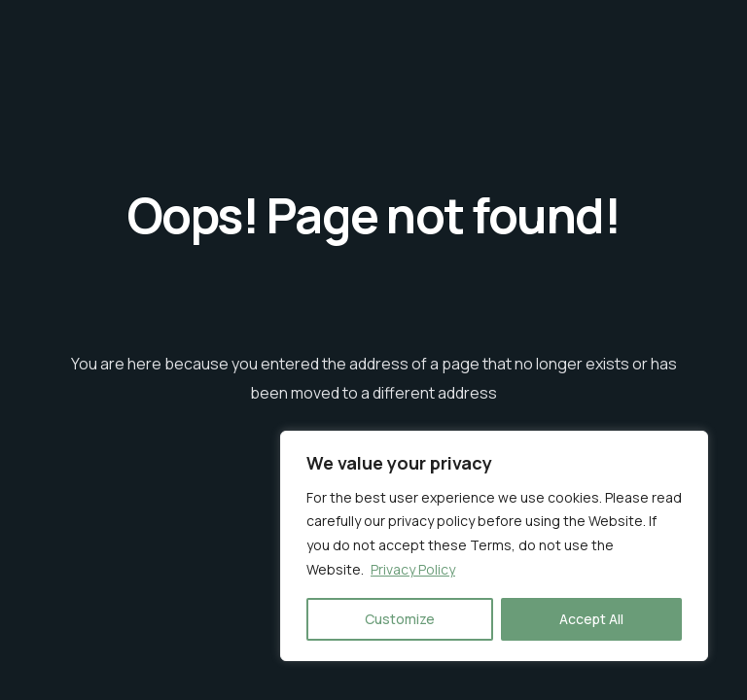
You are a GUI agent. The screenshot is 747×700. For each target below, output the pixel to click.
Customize (400, 619)
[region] (494, 546)
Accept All (591, 619)
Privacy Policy (413, 569)
